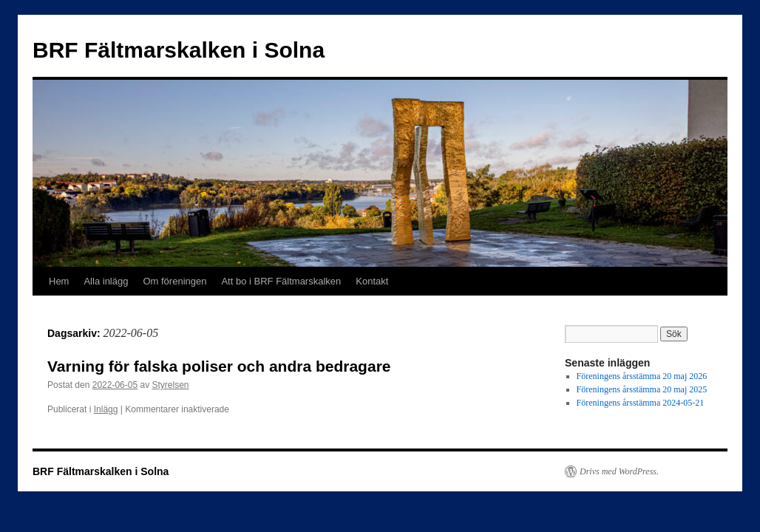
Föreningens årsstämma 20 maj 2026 (642, 376)
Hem (59, 281)
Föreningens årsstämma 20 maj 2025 (642, 389)
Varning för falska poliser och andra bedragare (219, 366)
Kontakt (372, 281)
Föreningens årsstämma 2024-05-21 (641, 403)
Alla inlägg (106, 281)
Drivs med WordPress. (619, 471)
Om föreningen (174, 281)
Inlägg (106, 409)
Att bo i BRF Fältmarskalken (281, 281)
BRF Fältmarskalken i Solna (179, 50)
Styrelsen (170, 385)
